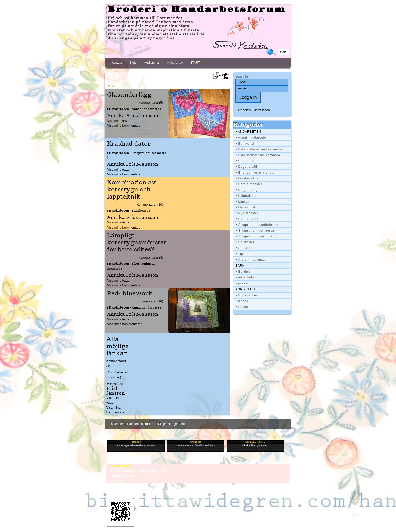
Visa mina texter (119, 121)
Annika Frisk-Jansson (133, 115)
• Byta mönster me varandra (258, 155)
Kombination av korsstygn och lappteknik (131, 189)
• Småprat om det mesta (255, 231)
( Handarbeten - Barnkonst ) (128, 211)
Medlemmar (152, 63)
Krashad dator (129, 144)
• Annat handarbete (251, 138)
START (195, 63)
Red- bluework (130, 293)
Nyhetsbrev (175, 63)
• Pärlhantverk (247, 219)
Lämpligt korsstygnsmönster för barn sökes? (137, 242)
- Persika (114, 481)
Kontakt (117, 63)
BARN (240, 266)
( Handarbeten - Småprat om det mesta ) (137, 155)
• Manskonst (246, 207)
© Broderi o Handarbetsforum (131, 424)
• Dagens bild (246, 167)
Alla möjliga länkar (118, 346)
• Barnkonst (245, 144)
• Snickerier (245, 242)
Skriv (133, 63)
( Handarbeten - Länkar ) (117, 375)
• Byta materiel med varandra (259, 149)
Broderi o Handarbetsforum (197, 10)
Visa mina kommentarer (124, 125)
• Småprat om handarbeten (257, 225)
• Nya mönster (247, 213)
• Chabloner (245, 161)
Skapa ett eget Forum (173, 424)
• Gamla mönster (249, 184)
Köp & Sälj (245, 289)
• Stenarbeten (247, 248)
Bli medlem (243, 110)
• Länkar (242, 202)
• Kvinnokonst (247, 196)
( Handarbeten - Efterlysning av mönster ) (131, 266)
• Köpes (242, 301)
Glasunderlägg (129, 95)
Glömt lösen (261, 110)
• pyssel (242, 283)
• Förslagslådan (248, 178)
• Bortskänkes (247, 295)
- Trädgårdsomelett (122, 476)
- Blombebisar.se (119, 466)
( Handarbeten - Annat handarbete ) (134, 109)
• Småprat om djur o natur (256, 236)
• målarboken (246, 277)
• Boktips (243, 272)
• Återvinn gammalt (251, 260)
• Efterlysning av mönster (256, 173)
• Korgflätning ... (249, 190)
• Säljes (242, 307)
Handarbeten (248, 132)
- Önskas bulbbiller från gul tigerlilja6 (136, 471)
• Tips (240, 254)
